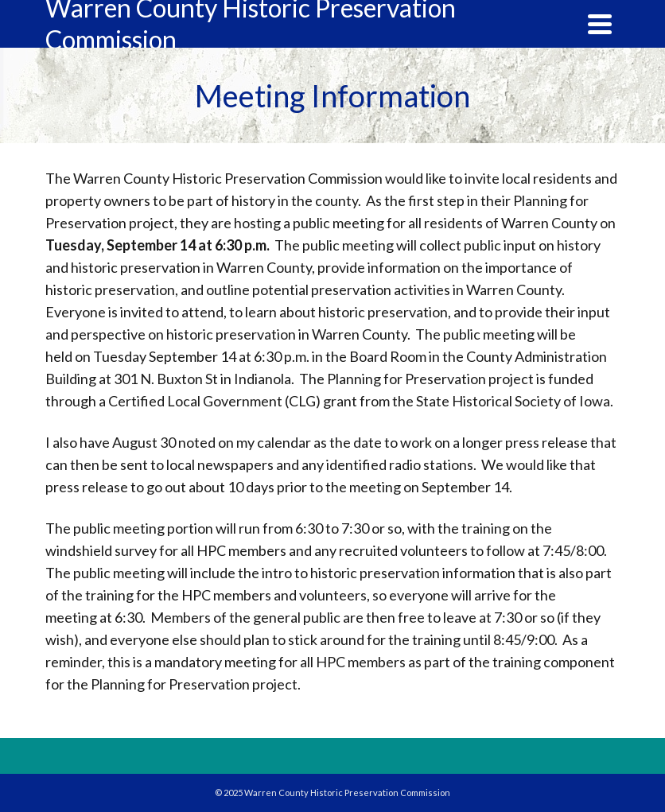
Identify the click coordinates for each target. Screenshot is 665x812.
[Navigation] (600, 24)
